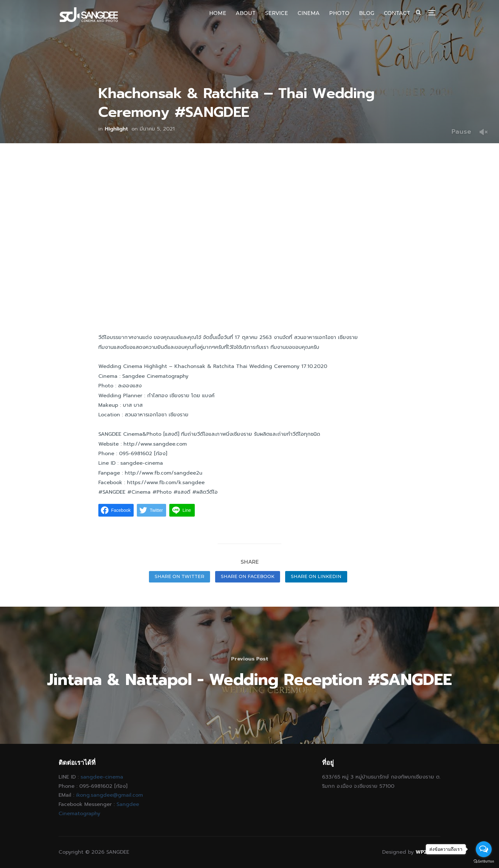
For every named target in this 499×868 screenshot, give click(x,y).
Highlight (116, 129)
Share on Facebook (248, 576)
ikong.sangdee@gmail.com (109, 795)
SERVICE (277, 13)
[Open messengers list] (484, 849)
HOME (218, 13)
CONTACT (397, 13)
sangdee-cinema (102, 777)
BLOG (367, 13)
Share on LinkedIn (316, 576)
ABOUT (246, 13)
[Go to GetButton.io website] (484, 861)
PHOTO (339, 13)
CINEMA (309, 13)
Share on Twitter (179, 576)
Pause (461, 131)
